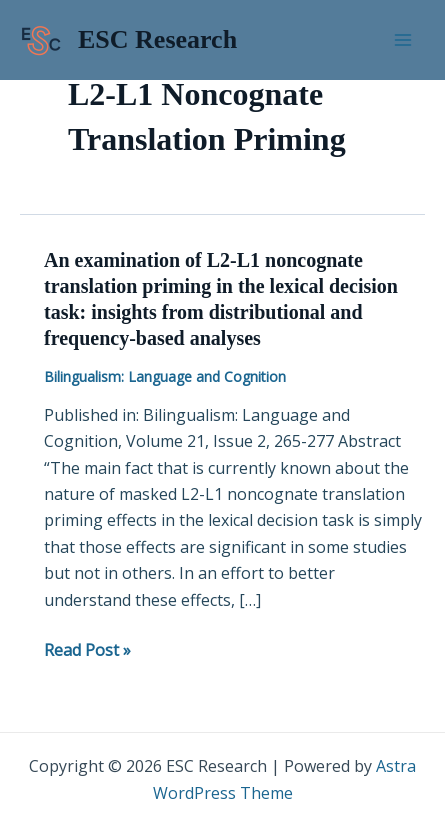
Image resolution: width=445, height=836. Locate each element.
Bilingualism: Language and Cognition (165, 376)
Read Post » (87, 650)
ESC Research (157, 39)
